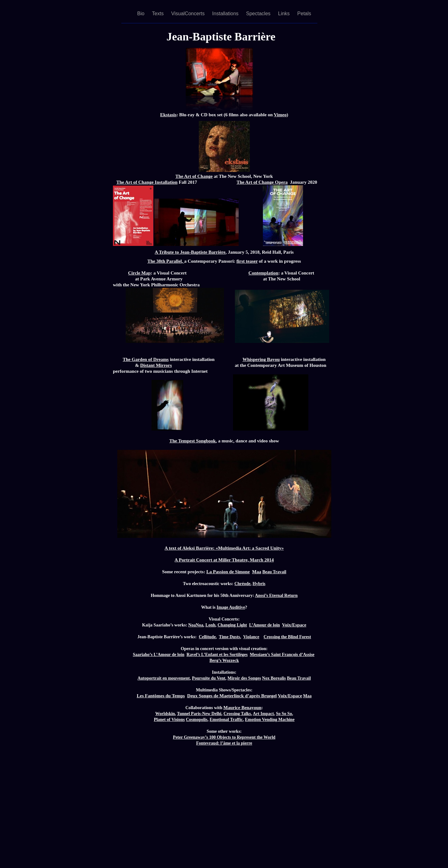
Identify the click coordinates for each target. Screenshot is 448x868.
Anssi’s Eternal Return (276, 596)
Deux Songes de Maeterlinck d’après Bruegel (232, 696)
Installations (226, 14)
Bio (142, 14)
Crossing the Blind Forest (287, 637)
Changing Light (232, 625)
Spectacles (259, 14)
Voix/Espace (294, 625)
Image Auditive (231, 607)
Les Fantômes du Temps (161, 696)
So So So (284, 714)
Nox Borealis (274, 678)
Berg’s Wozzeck (224, 660)
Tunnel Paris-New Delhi (199, 714)
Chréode (242, 584)
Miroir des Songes (244, 678)
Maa (257, 572)
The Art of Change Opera (262, 182)
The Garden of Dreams (146, 359)
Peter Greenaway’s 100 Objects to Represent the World (224, 737)
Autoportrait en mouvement (164, 678)
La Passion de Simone (228, 572)
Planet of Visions (169, 720)
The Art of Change (194, 176)
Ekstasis (168, 115)
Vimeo (280, 115)
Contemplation (264, 273)
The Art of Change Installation (147, 182)
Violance (251, 637)
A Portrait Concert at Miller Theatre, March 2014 (224, 560)
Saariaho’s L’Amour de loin (159, 655)
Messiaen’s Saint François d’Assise (282, 655)
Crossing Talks (237, 714)
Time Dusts (230, 637)
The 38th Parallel (165, 261)
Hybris (259, 584)
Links (285, 14)
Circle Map (140, 273)
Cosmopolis (196, 720)
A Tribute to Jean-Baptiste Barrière (190, 252)
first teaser (247, 261)
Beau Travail (274, 572)
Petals (304, 14)
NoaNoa (196, 625)
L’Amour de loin (265, 625)
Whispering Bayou (261, 359)
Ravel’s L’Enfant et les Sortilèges (217, 655)
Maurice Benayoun (242, 708)
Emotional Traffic (226, 720)
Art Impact (263, 714)
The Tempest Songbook (192, 441)
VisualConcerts (189, 14)
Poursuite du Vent (209, 678)
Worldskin (165, 714)
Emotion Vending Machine (270, 720)
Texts (159, 14)
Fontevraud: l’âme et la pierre (224, 743)
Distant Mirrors (156, 365)
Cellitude (207, 637)
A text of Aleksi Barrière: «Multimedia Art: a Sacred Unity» (224, 548)
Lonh (210, 625)
